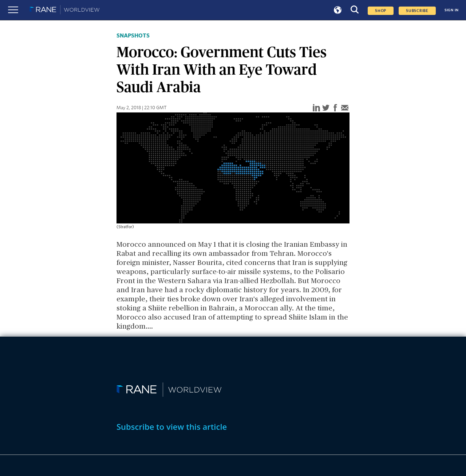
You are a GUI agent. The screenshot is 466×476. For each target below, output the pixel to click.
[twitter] (326, 108)
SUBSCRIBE (417, 11)
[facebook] (335, 108)
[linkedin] (316, 108)
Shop (381, 11)
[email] (345, 108)
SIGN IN (452, 10)
